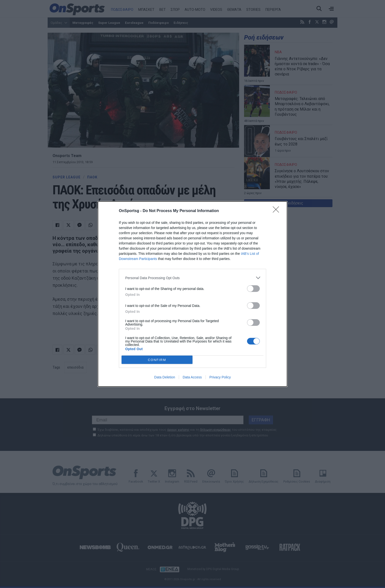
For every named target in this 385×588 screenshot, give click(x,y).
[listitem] (192, 278)
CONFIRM (157, 360)
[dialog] (192, 294)
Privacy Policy (220, 377)
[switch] (253, 289)
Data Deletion (165, 377)
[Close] (277, 211)
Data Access (192, 377)
